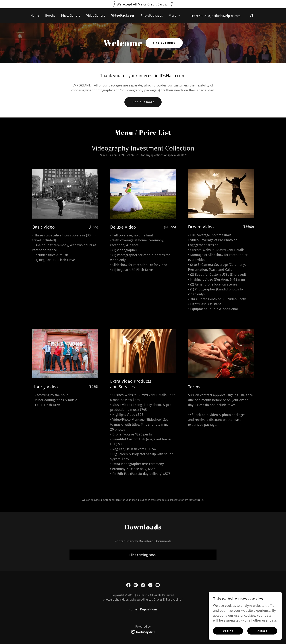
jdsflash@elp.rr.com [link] (226, 16)
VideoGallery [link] (96, 16)
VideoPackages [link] (123, 16)
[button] (174, 16)
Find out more (164, 43)
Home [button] (133, 609)
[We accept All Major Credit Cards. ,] (143, 4)
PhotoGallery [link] (71, 16)
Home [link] (35, 16)
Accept (262, 638)
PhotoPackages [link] (152, 16)
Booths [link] (50, 16)
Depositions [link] (149, 609)
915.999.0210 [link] (200, 16)
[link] (128, 585)
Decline (228, 638)
